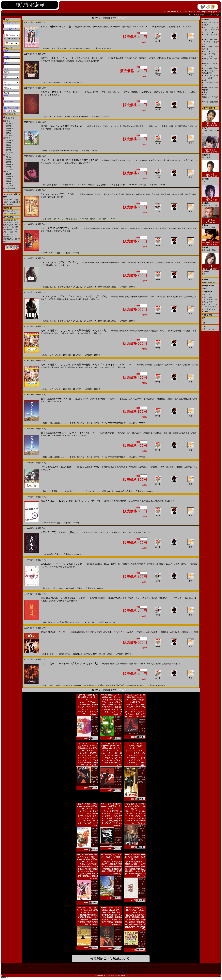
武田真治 (99, 564)
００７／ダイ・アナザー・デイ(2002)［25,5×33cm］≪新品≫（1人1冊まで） (111, 746)
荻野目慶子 (161, 399)
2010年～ (9, 124)
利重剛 (122, 263)
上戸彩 (103, 92)
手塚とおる (69, 299)
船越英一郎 (115, 564)
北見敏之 (160, 564)
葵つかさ (171, 160)
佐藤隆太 (61, 61)
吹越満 (190, 126)
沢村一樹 (172, 228)
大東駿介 (152, 58)
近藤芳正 (123, 399)
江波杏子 (57, 231)
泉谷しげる (64, 567)
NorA (106, 564)
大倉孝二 (130, 632)
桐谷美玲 (87, 27)
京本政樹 (162, 160)
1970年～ (9, 133)
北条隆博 (124, 467)
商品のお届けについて (12, 225)
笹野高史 (135, 92)
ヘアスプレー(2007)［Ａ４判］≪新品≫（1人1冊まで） (87, 697)
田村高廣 (74, 601)
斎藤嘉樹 (89, 467)
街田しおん (170, 501)
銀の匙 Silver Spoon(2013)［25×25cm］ (62, 126)
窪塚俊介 (169, 664)
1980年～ (9, 131)
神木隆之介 (139, 501)
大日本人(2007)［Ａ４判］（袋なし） (60, 532)
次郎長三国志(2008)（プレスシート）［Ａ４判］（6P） (69, 433)
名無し (205, 80)
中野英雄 (192, 58)
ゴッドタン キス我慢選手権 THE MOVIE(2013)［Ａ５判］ (70, 160)
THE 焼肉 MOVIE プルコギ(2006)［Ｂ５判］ (64, 598)
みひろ (144, 160)
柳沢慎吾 (162, 27)
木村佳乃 (50, 401)
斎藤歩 (187, 263)
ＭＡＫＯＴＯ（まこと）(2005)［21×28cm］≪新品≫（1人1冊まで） (87, 910)
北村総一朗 (97, 333)
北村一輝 (111, 92)
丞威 (178, 58)
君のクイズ (207, 92)
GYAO (204, 288)
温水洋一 (114, 399)
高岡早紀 (66, 436)
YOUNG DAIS (131, 58)
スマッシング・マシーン (210, 130)
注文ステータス (215, 15)
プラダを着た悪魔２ (210, 68)
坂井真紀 (189, 598)
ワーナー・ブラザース (210, 299)
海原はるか (75, 333)
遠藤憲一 (156, 632)
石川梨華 (123, 664)
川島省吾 (114, 160)
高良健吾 (115, 467)
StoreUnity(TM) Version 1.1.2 (117, 975)
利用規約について (10, 237)
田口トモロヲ (128, 598)
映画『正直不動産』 (210, 87)
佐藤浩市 (151, 399)
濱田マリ (180, 27)
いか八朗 (190, 92)
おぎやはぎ (124, 160)
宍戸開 (127, 92)
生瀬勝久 (115, 228)
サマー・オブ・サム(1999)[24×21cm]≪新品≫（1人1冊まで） (111, 806)
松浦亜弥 (114, 664)
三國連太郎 (133, 331)
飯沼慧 (175, 194)
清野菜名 (143, 58)
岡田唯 (142, 664)
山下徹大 (178, 263)
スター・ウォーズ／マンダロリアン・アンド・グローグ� (210, 30)
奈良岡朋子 (86, 333)
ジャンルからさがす (11, 213)
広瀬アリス (108, 126)
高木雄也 (125, 228)
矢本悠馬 (134, 126)
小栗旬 (164, 228)
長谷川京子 (90, 632)
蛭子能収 (61, 197)
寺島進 (133, 564)
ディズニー (206, 295)
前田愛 (162, 598)
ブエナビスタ (207, 302)
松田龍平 (102, 598)
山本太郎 (171, 331)
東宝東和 (205, 311)
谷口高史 (185, 632)
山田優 (110, 598)
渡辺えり (162, 263)
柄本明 (49, 265)
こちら (122, 972)
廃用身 (205, 90)
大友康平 (188, 399)
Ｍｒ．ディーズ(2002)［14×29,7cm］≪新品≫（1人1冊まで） (135, 746)
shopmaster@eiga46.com (211, 12)
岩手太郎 (183, 194)
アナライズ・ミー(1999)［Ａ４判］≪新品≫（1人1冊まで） (135, 806)
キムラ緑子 (154, 92)
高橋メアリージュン (141, 27)
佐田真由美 (131, 263)
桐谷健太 (133, 467)
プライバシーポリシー (12, 234)
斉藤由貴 (151, 664)
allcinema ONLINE (209, 282)
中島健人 (97, 126)
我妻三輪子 (126, 27)
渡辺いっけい (77, 163)
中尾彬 (154, 27)
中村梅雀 (187, 331)
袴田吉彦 (182, 228)
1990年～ (9, 128)
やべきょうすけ (56, 163)
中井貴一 (87, 399)
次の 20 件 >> (124, 18)
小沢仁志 (176, 564)
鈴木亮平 (120, 58)
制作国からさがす (10, 211)
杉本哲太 (142, 263)
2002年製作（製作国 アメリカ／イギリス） (115, 782)
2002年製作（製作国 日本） (142, 944)
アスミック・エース (209, 304)
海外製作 (7, 121)
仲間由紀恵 (96, 228)
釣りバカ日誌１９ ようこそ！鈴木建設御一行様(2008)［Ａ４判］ (74, 331)
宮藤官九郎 (101, 632)
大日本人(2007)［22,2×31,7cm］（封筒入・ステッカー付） (71, 501)
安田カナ (143, 126)
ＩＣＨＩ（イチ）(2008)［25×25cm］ (60, 262)
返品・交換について (11, 230)
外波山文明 (166, 194)
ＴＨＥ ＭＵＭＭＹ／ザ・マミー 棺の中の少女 (210, 42)
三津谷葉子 (143, 467)
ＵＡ (130, 501)
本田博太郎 (175, 632)
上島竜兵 (164, 126)
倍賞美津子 (53, 601)
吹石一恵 (173, 126)
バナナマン (135, 160)
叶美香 (43, 61)
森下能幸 (52, 197)
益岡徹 (47, 333)
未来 (204, 95)
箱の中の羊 (207, 73)
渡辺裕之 (194, 564)
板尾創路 (160, 501)
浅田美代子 (144, 331)
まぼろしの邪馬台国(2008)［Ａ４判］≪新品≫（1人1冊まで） (135, 857)
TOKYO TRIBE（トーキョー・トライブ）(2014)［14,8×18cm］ (73, 58)
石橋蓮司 (57, 129)
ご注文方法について (11, 220)
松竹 (203, 320)
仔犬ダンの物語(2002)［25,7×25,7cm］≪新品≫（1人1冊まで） (135, 910)
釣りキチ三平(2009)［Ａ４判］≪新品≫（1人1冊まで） (111, 857)
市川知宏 (118, 126)
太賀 (172, 467)
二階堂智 (188, 467)
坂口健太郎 (106, 27)
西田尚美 (182, 126)
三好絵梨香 (133, 664)
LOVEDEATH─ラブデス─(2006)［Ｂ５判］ (63, 564)
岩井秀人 (152, 160)
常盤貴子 (154, 331)
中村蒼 (97, 467)
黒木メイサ (112, 632)
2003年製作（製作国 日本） (118, 939)
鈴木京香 (96, 399)
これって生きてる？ (210, 71)
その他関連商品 (9, 188)
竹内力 (189, 27)
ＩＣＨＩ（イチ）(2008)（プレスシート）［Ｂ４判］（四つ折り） (74, 296)
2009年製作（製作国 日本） (94, 893)
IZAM (168, 564)
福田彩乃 (116, 27)
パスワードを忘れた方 (12, 39)
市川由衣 (170, 58)
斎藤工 (67, 163)
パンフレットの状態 (11, 227)
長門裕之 (179, 399)
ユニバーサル (207, 297)
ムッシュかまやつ (143, 598)
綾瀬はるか (95, 263)
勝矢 (163, 92)
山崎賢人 (96, 27)
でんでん (79, 61)
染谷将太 (70, 61)
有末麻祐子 (154, 467)
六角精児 (171, 27)
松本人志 (116, 501)
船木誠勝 (194, 632)
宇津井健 (66, 231)
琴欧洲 (173, 92)
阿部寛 (95, 92)
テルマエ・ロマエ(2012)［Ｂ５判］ (59, 194)
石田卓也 (161, 58)
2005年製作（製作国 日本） (94, 939)
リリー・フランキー (175, 598)
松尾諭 (43, 197)
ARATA (118, 598)
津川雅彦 (165, 632)
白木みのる (54, 95)
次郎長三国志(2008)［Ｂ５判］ (56, 399)
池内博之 (142, 564)
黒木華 (126, 126)
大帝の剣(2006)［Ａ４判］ (54, 632)
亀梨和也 (106, 228)
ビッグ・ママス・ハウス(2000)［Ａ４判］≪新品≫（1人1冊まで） (87, 806)
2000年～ (9, 126)
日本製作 (7, 138)
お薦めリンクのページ (210, 329)
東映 (203, 318)
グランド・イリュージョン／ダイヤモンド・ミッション (210, 54)
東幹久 (49, 231)
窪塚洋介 (88, 61)
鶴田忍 (179, 331)
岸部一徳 (142, 399)
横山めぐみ (152, 263)
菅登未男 (181, 92)
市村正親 (144, 92)
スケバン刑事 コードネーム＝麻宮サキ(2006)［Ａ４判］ (70, 663)
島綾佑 (170, 263)
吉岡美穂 (54, 567)
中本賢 (64, 367)
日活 (203, 323)
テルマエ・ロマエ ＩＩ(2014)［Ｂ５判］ (61, 92)
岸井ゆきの (154, 126)
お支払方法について (11, 222)
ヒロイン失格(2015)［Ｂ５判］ (56, 26)
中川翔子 (52, 61)
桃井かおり (64, 601)
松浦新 (184, 58)
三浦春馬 (134, 228)
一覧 (7, 191)
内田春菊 (192, 194)
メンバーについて (10, 232)
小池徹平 (143, 228)
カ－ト (191, 15)
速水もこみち (154, 228)
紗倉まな (180, 160)
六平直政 (151, 564)
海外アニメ (8, 155)
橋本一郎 (164, 467)
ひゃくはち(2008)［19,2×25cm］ (57, 467)
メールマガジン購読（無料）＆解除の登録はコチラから (12, 202)
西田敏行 (123, 331)
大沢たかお (65, 265)
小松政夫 (179, 467)
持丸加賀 (65, 333)
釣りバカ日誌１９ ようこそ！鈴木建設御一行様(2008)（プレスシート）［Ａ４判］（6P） (87, 365)
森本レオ (185, 564)
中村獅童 (66, 129)
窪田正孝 (189, 160)
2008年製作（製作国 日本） (142, 891)
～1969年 (9, 136)
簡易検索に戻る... (10, 114)
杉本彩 (45, 567)
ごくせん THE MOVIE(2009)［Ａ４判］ (61, 228)
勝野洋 (170, 399)
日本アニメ (8, 172)
